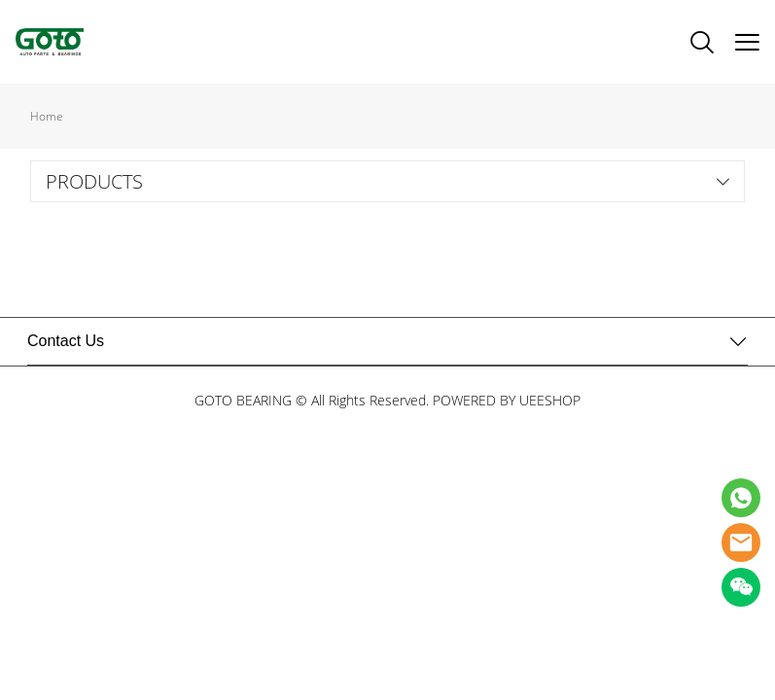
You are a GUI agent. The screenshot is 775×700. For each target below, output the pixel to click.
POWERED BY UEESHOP (507, 400)
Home (47, 116)
